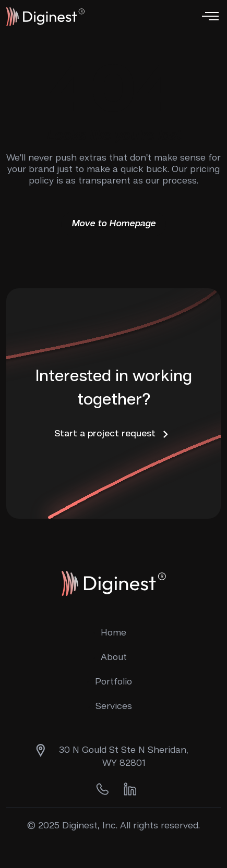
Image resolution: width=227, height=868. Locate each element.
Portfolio (113, 682)
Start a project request (113, 434)
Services (114, 706)
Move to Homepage (113, 224)
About (114, 657)
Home (113, 633)
